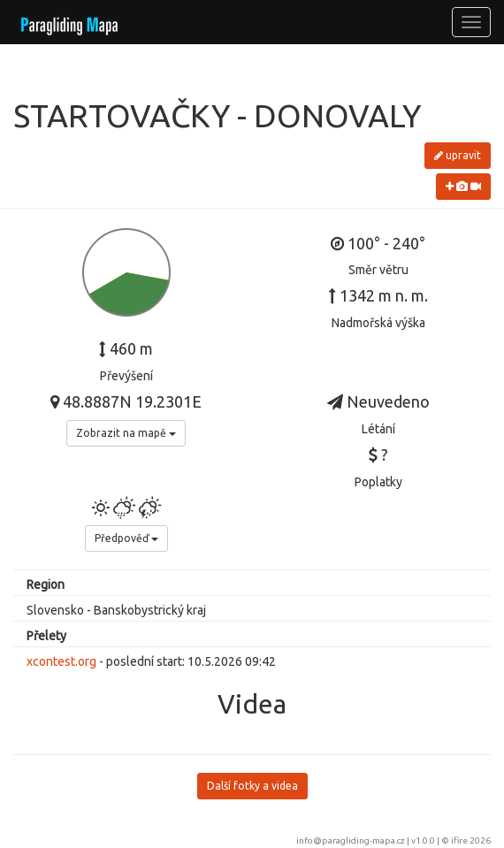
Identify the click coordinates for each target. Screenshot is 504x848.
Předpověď (126, 538)
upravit (458, 155)
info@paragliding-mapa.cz (351, 840)
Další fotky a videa (252, 786)
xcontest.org (61, 661)
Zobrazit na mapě (126, 433)
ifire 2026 (471, 840)
